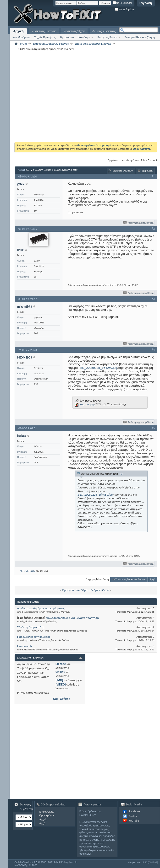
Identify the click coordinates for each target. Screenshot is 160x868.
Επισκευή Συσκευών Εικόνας (51, 44)
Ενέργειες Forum (107, 37)
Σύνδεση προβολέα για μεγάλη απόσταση (72, 618)
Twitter (133, 816)
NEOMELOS (27, 571)
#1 (153, 176)
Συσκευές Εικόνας (44, 31)
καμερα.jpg (87, 404)
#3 (153, 299)
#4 (153, 350)
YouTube (134, 821)
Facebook (134, 811)
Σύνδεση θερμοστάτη (31, 627)
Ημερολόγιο (67, 37)
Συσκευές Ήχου (74, 31)
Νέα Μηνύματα (21, 37)
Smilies (60, 672)
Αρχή (153, 579)
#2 (153, 229)
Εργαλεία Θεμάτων (123, 171)
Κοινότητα (84, 37)
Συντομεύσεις (132, 37)
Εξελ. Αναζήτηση (145, 37)
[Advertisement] (48, 96)
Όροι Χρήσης (61, 699)
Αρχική (18, 31)
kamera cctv (25, 646)
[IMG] (59, 680)
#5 (153, 428)
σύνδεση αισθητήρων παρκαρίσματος (41, 608)
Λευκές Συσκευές (104, 31)
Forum (23, 44)
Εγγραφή (146, 3)
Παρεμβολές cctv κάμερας (34, 637)
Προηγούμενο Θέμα (75, 590)
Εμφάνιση (147, 171)
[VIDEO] (61, 684)
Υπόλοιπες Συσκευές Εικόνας (93, 44)
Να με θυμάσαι (122, 3)
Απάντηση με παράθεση (139, 223)
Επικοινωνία (47, 812)
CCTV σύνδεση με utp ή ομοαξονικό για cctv (52, 170)
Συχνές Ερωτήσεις (45, 37)
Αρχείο (43, 819)
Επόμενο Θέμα (100, 590)
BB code (61, 664)
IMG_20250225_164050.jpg (98, 368)
